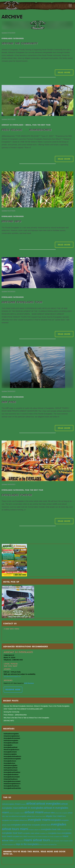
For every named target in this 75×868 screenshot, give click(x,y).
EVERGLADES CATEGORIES (13, 38)
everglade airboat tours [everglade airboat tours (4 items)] (20, 820)
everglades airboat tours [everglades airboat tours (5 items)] (41, 825)
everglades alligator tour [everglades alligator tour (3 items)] (35, 830)
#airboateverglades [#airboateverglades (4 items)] (8, 804)
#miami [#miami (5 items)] (18, 804)
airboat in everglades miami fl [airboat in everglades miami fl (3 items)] (17, 813)
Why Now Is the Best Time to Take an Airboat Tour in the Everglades (26, 718)
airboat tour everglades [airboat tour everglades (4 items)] (19, 816)
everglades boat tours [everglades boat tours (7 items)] (12, 833)
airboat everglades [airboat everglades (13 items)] (48, 804)
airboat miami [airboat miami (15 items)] (34, 812)
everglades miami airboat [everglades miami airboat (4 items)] (31, 833)
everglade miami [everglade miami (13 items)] (39, 820)
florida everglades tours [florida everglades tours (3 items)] (56, 837)
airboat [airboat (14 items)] (31, 803)
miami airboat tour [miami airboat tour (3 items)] (19, 841)
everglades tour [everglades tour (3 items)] (44, 833)
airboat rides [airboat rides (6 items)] (49, 813)
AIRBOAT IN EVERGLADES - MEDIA (16, 125)
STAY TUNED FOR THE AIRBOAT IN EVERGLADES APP (23, 709)
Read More (64, 72)
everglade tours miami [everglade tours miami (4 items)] (20, 837)
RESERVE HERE (13, 689)
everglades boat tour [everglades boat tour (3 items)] (66, 830)
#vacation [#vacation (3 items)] (23, 804)
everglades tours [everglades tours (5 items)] (55, 833)
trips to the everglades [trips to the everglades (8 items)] (27, 844)
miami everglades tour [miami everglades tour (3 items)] (10, 845)
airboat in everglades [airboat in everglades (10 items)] (31, 808)
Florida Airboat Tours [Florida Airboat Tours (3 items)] (33, 837)
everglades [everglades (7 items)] (56, 820)
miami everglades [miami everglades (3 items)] (55, 841)
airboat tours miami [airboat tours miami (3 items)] (40, 816)
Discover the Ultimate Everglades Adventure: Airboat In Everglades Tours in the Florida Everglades (37, 706)
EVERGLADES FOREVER (17, 495)
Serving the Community (20, 43)
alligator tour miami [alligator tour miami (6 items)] (54, 816)
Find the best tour (41, 125)
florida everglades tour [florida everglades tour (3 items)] (44, 837)
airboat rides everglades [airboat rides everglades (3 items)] (61, 813)
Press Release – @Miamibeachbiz (27, 130)
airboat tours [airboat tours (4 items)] (31, 816)
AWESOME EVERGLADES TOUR (22, 302)
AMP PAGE (9, 402)
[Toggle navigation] (70, 6)
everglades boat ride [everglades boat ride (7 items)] (51, 829)
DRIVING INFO (12, 221)
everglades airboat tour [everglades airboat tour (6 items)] (21, 825)
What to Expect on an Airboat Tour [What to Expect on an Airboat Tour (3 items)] (48, 845)
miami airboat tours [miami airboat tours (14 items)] (37, 840)
